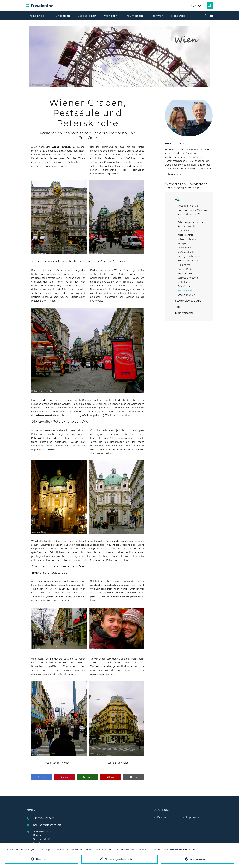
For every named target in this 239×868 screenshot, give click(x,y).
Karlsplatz (183, 243)
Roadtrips (178, 16)
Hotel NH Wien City (188, 206)
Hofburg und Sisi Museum (192, 210)
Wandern (111, 16)
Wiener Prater (185, 269)
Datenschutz (164, 817)
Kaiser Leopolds (95, 541)
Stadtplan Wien (186, 295)
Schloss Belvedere (188, 278)
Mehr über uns (173, 174)
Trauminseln (134, 16)
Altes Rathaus (185, 235)
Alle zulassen (198, 859)
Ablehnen (41, 859)
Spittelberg (184, 282)
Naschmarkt (184, 248)
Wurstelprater (185, 273)
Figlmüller (183, 231)
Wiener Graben (186, 291)
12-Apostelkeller (186, 252)
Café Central (184, 286)
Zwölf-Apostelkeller (101, 666)
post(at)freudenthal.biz (47, 825)
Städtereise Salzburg (188, 301)
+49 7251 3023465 (44, 818)
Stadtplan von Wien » (118, 763)
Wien (179, 200)
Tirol (178, 307)
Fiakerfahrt (184, 265)
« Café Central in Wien (57, 763)
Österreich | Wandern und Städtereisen (187, 186)
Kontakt (197, 6)
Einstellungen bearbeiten (119, 859)
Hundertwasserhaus (189, 261)
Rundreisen (62, 16)
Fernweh (157, 16)
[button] (42, 777)
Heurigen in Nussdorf (189, 256)
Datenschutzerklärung (182, 850)
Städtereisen (87, 16)
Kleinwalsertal (184, 313)
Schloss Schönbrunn (189, 239)
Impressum (193, 817)
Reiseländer (37, 16)
